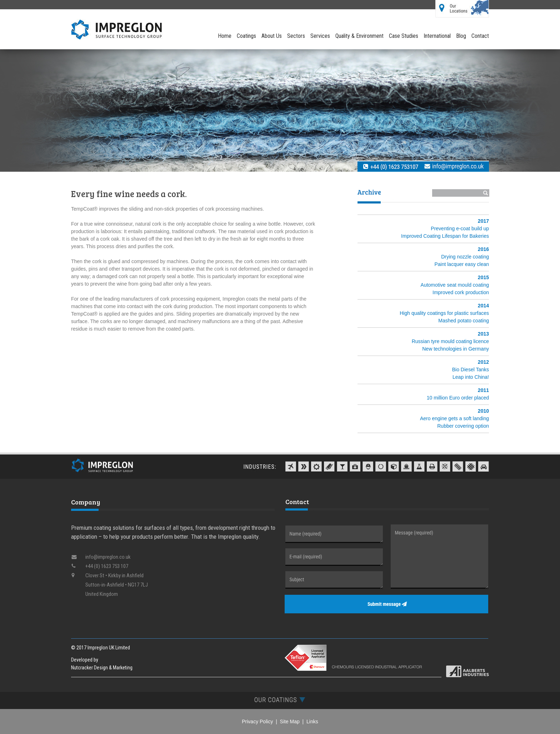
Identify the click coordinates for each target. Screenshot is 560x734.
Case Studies (404, 36)
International (437, 36)
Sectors (296, 36)
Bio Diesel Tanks (471, 369)
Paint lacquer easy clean (462, 264)
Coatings (246, 36)
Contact (480, 36)
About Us (272, 36)
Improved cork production (461, 292)
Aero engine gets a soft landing (454, 418)
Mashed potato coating (464, 321)
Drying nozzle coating (465, 257)
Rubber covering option (463, 426)
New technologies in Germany (456, 349)
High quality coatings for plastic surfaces (444, 313)
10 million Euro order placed (458, 398)
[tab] (280, 700)
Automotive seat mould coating (455, 285)
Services (320, 36)
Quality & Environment (359, 36)
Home (225, 36)
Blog (461, 36)
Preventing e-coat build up (460, 228)
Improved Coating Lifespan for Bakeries (445, 236)
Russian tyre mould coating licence (450, 341)
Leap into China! (471, 377)
